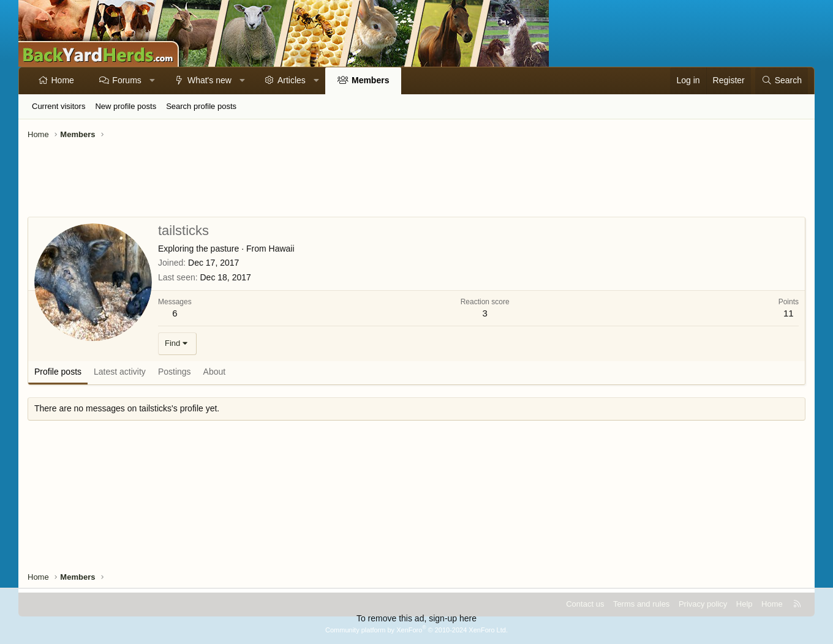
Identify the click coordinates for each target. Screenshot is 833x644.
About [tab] (215, 372)
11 (789, 313)
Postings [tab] (175, 372)
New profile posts (126, 106)
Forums (126, 80)
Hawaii (282, 249)
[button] (152, 81)
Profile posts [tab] (58, 372)
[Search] (782, 81)
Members (370, 80)
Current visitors (58, 106)
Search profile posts (201, 106)
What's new (209, 80)
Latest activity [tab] (120, 372)
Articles (292, 80)
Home (63, 80)
